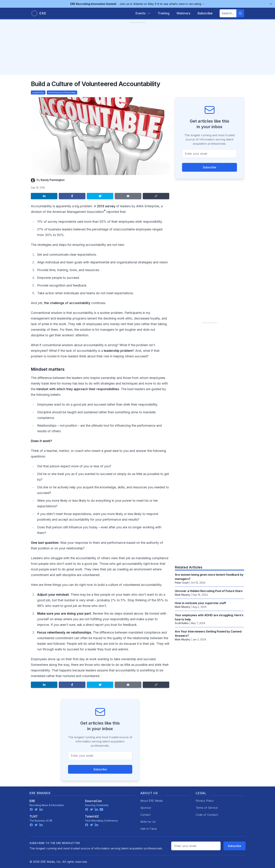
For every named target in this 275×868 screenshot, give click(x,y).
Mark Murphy (182, 595)
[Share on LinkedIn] (44, 196)
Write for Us (148, 822)
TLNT (34, 816)
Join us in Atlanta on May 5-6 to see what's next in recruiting (138, 4)
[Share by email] (128, 196)
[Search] (240, 13)
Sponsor (146, 808)
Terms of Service (207, 808)
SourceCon (93, 801)
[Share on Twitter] (100, 196)
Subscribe (100, 769)
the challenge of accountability (67, 303)
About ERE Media (151, 801)
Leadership (38, 92)
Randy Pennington (53, 180)
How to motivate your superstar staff (200, 603)
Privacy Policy (205, 801)
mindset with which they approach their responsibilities (78, 389)
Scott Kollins (182, 623)
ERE (32, 801)
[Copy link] (156, 196)
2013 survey (106, 206)
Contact (145, 815)
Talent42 (92, 816)
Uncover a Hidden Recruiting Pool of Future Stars (209, 591)
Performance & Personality (62, 92)
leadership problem (118, 351)
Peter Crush (182, 583)
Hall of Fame (149, 829)
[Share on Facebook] (72, 196)
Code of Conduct (207, 815)
